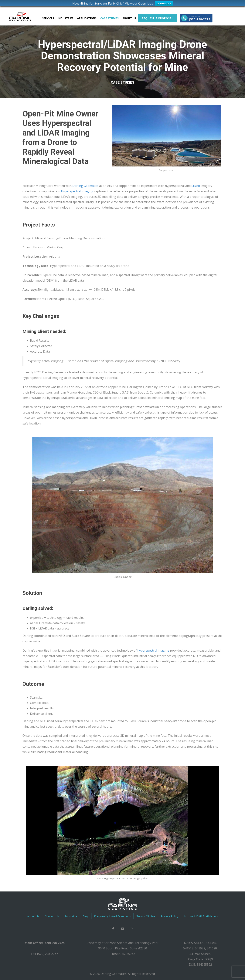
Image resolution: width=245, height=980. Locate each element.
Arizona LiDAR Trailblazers (201, 916)
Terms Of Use (146, 916)
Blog (86, 916)
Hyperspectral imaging (77, 191)
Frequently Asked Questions (112, 916)
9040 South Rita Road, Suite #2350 (123, 948)
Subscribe (71, 916)
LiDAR (196, 185)
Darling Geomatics (85, 185)
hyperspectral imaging (153, 650)
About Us (33, 916)
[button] (113, 928)
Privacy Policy (169, 916)
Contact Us (52, 916)
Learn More (164, 3)
